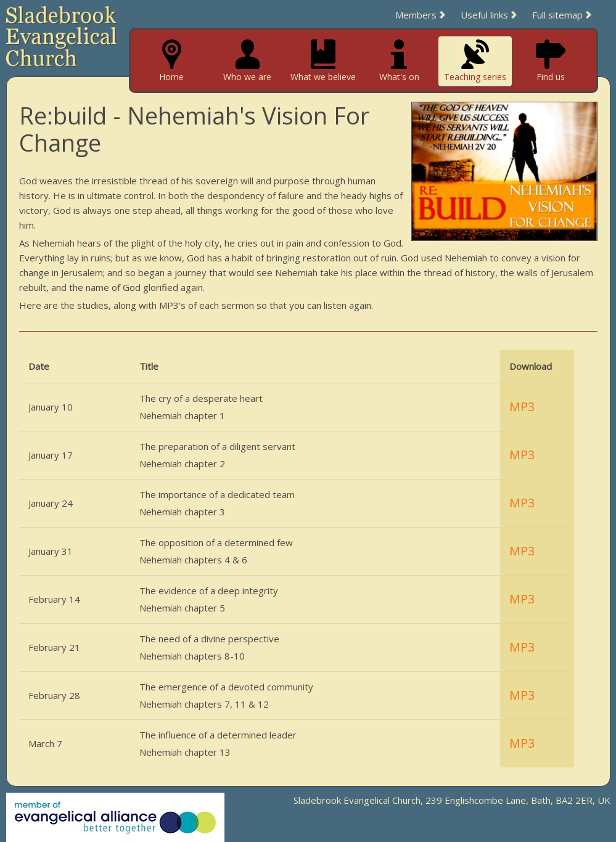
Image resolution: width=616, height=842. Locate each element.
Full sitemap (557, 15)
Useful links (484, 15)
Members (416, 15)
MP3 (522, 407)
